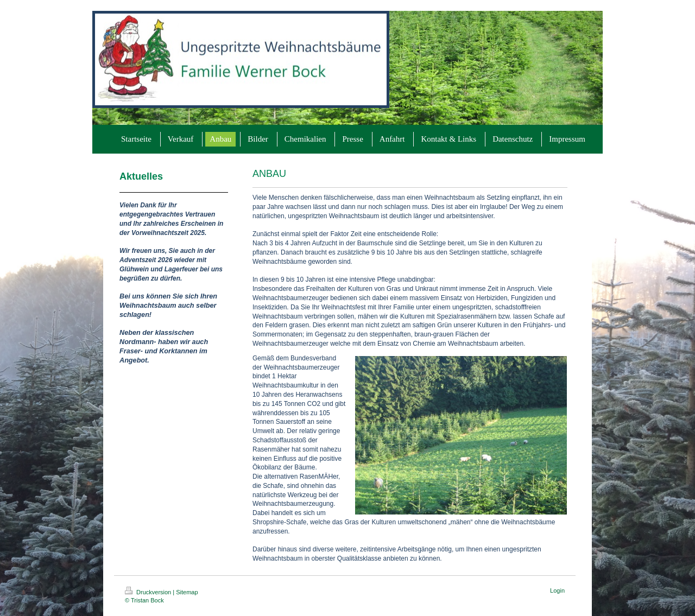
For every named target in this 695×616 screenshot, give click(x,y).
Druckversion (149, 592)
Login (557, 590)
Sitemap (187, 592)
